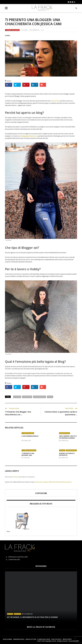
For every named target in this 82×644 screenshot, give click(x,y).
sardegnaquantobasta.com (29, 136)
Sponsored (17, 614)
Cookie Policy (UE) (14, 559)
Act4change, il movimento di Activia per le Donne (32, 617)
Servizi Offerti (67, 639)
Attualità (62, 450)
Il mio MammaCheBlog (30, 436)
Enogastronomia (40, 397)
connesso (16, 477)
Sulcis (50, 397)
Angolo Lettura (31, 639)
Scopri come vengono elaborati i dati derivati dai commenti (53, 482)
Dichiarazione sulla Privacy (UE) (18, 557)
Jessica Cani (55, 101)
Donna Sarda (27, 397)
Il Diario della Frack (28, 433)
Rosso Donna (7, 639)
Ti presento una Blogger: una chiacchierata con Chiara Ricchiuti (29, 456)
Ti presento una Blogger (12, 30)
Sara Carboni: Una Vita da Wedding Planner (68, 437)
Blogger (17, 397)
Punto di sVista (56, 639)
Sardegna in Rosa (64, 433)
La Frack (25, 30)
